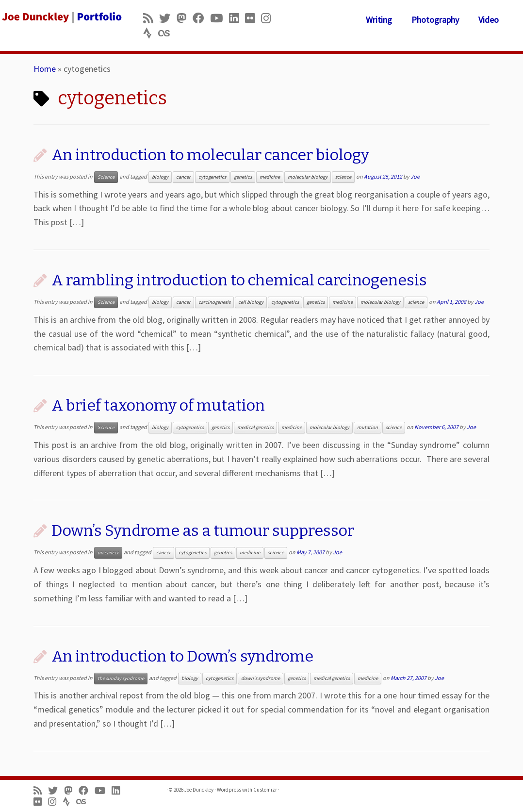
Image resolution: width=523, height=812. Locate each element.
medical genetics (255, 427)
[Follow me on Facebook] (201, 18)
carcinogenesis (214, 302)
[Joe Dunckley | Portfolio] (61, 17)
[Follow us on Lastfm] (167, 33)
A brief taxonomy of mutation (158, 405)
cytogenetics (212, 177)
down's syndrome (261, 678)
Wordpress (229, 790)
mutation (368, 427)
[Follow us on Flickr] (253, 18)
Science (106, 177)
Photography (435, 20)
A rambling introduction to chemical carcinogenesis (239, 280)
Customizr (265, 790)
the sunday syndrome (121, 678)
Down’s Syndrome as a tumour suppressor (203, 530)
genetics (243, 177)
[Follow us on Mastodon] (185, 18)
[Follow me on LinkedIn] (237, 18)
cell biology (251, 302)
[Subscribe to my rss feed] (151, 18)
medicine (270, 177)
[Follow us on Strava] (151, 33)
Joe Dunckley (199, 790)
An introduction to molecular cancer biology (210, 155)
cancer (183, 177)
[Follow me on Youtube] (220, 18)
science (343, 177)
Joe (415, 176)
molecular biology (308, 177)
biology (160, 177)
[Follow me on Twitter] (168, 18)
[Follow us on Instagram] (269, 18)
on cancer (108, 553)
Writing (379, 20)
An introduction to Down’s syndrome (182, 656)
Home (45, 69)
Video (489, 20)
